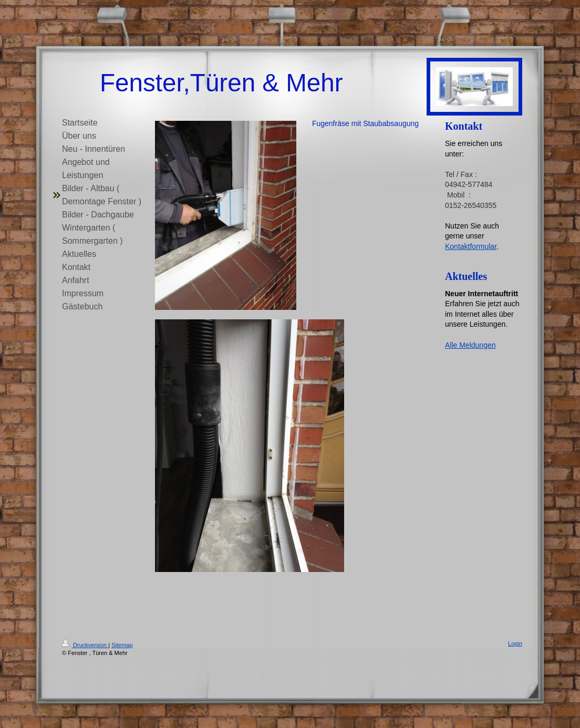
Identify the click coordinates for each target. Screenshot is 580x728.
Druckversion (85, 645)
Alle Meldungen (470, 345)
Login (515, 643)
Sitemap (122, 645)
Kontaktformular (471, 246)
